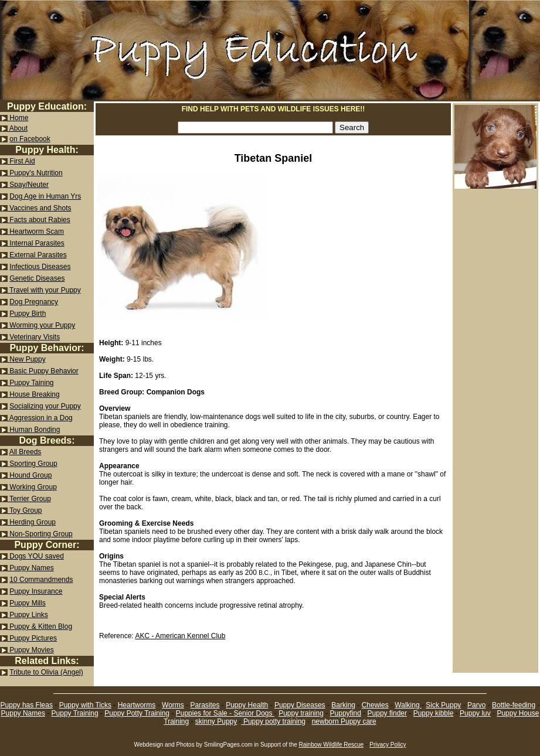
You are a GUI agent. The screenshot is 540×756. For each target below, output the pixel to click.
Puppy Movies (31, 650)
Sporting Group (33, 464)
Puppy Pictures (32, 638)
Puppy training (301, 713)
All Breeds (26, 452)
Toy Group (25, 510)
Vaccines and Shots (40, 208)
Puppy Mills (27, 603)
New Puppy (27, 359)
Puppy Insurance (36, 591)
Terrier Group (29, 499)
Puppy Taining (31, 383)
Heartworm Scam (36, 231)
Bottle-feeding (514, 705)
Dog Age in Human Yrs (45, 196)
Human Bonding (34, 430)
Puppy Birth (28, 314)
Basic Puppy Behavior (43, 371)
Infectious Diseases (40, 267)
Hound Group (30, 475)
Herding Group (32, 522)
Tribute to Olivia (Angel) (46, 672)
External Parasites (37, 255)
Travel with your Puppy (44, 290)
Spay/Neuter (28, 185)
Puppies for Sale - (205, 713)
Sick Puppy (443, 705)
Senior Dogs (254, 713)
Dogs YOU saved (36, 556)
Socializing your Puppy (45, 406)
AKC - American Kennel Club (180, 636)
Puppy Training (75, 713)
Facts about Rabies (39, 220)
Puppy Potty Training (137, 713)
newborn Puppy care (344, 721)
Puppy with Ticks (85, 705)
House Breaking (34, 394)
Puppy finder (387, 713)
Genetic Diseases (37, 278)
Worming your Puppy (41, 325)
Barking (343, 705)
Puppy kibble (434, 713)
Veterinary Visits (34, 337)
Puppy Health (247, 705)
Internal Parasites (36, 243)
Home (18, 118)
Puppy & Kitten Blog (40, 626)
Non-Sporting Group (40, 534)
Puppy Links (28, 615)
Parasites (205, 705)
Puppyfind (346, 713)
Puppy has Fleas (27, 705)
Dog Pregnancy (34, 302)
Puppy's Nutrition (35, 173)
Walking (408, 705)
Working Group (32, 487)
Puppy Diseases (300, 705)
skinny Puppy (216, 721)
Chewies (375, 705)
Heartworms (137, 705)
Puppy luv (475, 713)
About (18, 128)
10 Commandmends (41, 580)
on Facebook (30, 139)
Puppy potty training (274, 721)
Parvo (476, 705)
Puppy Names (31, 568)
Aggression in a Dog (40, 418)
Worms (173, 705)
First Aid (21, 161)
